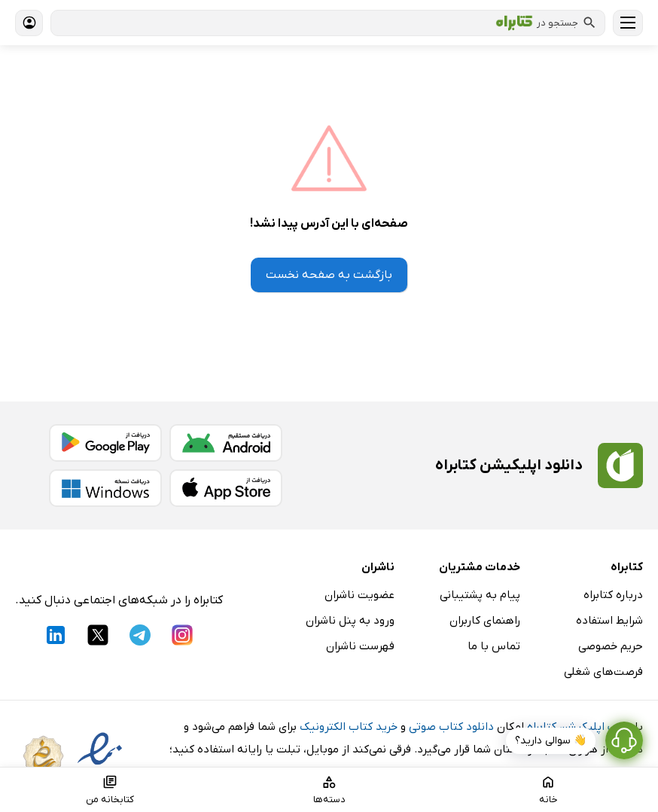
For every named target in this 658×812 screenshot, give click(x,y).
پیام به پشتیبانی (480, 595)
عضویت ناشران (359, 595)
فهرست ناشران (360, 646)
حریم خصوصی (611, 646)
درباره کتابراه (613, 595)
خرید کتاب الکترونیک (349, 727)
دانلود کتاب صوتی (451, 727)
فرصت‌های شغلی (603, 672)
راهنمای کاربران (485, 621)
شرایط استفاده (609, 621)
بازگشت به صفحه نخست (329, 275)
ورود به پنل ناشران (350, 621)
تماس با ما (494, 646)
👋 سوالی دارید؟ (551, 741)
